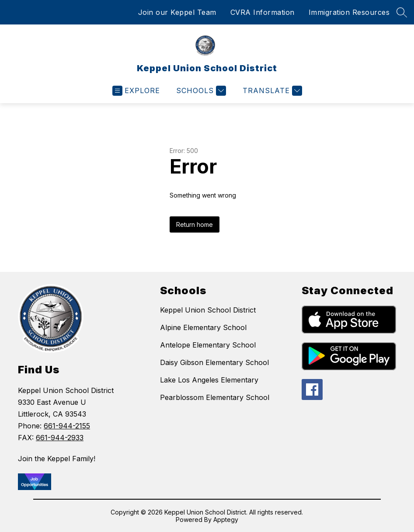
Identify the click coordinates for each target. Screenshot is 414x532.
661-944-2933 (60, 438)
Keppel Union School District (208, 310)
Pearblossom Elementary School (215, 397)
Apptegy (226, 520)
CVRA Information (263, 12)
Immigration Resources (349, 12)
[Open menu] (136, 91)
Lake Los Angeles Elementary (209, 380)
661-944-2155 (67, 426)
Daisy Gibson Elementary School (214, 362)
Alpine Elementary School (203, 327)
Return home (195, 224)
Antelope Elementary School (208, 345)
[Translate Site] (271, 91)
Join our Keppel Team (177, 12)
